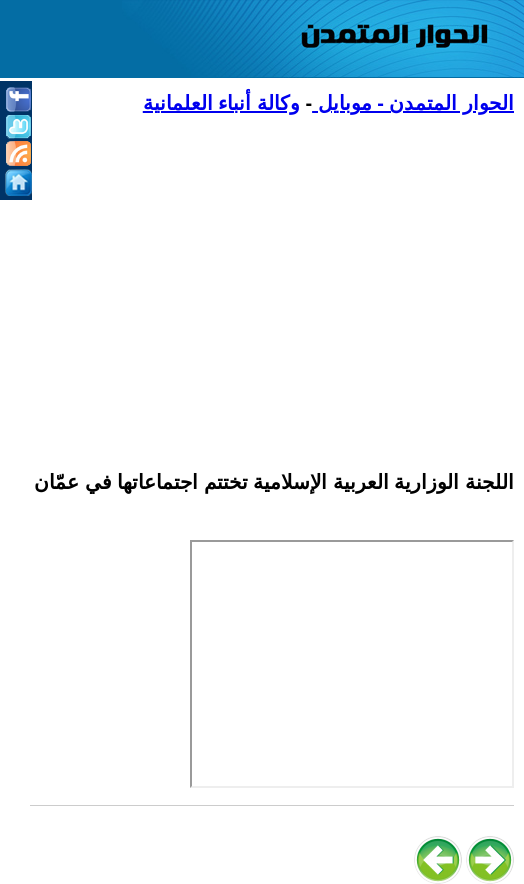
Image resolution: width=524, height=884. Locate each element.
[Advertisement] (272, 281)
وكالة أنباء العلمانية (221, 103)
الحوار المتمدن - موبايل (413, 103)
